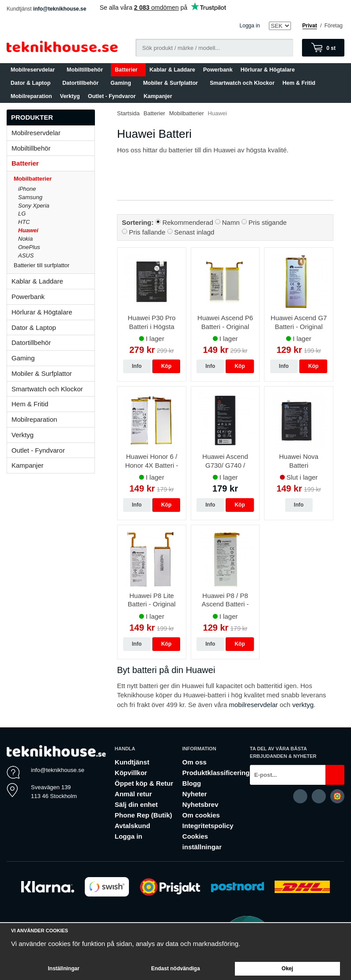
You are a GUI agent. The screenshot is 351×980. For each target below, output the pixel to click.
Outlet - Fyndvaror (112, 96)
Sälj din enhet (136, 804)
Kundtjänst (132, 762)
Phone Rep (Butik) (143, 815)
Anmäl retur (133, 794)
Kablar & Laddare (173, 70)
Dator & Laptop (32, 83)
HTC (24, 222)
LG (22, 214)
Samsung (30, 197)
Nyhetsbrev (200, 804)
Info (137, 366)
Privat (310, 26)
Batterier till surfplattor (54, 265)
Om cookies (201, 815)
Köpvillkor (131, 773)
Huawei (28, 230)
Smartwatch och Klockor (242, 83)
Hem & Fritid (301, 83)
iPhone (27, 189)
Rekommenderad (188, 222)
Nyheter (195, 794)
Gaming (123, 83)
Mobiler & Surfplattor (172, 83)
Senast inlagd (194, 232)
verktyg (303, 705)
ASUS (26, 255)
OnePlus (29, 247)
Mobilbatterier (54, 179)
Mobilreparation (31, 96)
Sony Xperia (34, 206)
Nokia (25, 239)
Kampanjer (158, 96)
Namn (231, 222)
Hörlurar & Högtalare (268, 70)
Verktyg (70, 96)
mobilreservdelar (253, 705)
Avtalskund (132, 826)
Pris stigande (268, 222)
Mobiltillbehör (87, 70)
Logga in (250, 26)
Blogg (192, 783)
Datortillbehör (82, 83)
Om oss (194, 762)
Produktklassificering (216, 773)
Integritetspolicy (208, 826)
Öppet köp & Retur (144, 783)
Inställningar (63, 969)
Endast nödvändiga (175, 969)
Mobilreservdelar (35, 70)
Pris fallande (147, 232)
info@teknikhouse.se (60, 9)
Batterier (128, 70)
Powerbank (218, 70)
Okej (287, 969)
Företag (334, 26)
